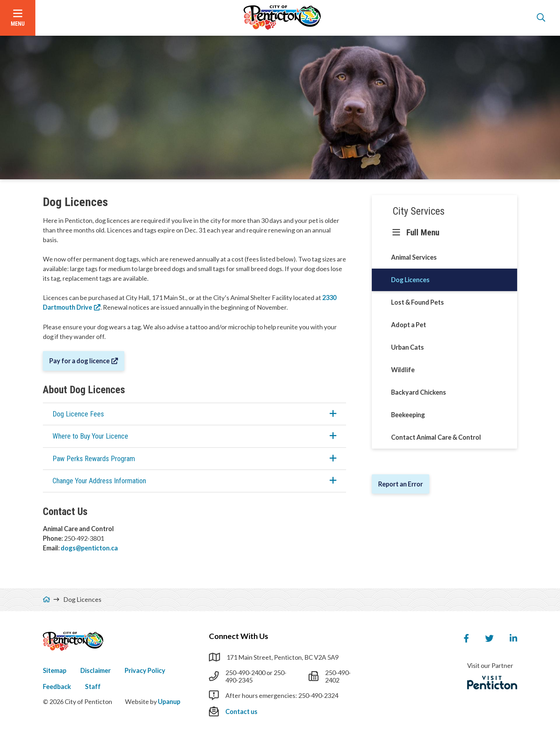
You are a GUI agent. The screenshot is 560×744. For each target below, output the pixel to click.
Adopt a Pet (409, 325)
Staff (93, 686)
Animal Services (414, 257)
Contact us (241, 711)
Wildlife (403, 370)
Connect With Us (239, 636)
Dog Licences (410, 280)
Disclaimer (96, 670)
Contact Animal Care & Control (436, 437)
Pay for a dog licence (79, 361)
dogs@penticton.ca (89, 548)
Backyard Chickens (419, 392)
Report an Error (401, 484)
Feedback (57, 686)
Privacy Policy (145, 670)
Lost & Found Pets (417, 302)
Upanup (169, 701)
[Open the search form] (541, 18)
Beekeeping (408, 415)
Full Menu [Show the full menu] (423, 233)
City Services (419, 211)
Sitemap (55, 670)
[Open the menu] (18, 18)
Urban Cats (407, 347)
